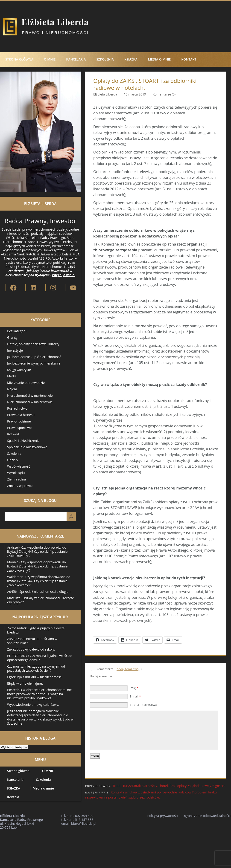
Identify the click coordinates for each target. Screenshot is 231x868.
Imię (134, 688)
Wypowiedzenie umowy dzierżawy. (33, 705)
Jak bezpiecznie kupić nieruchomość (34, 357)
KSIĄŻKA (131, 59)
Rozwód (13, 434)
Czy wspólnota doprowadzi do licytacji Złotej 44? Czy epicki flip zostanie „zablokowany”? (37, 551)
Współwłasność (19, 466)
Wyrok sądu (16, 473)
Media (12, 376)
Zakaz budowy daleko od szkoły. (31, 649)
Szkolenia (105, 59)
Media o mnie (159, 59)
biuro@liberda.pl (84, 823)
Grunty (12, 337)
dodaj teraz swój (128, 669)
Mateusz (13, 598)
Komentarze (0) (164, 94)
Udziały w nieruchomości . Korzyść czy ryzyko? (40, 600)
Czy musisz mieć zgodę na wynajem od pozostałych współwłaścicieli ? (36, 668)
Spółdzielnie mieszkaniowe (27, 447)
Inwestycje (15, 350)
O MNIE (50, 59)
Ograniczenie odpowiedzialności (206, 816)
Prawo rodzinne (19, 421)
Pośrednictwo (17, 408)
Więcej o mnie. (63, 275)
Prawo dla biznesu (21, 415)
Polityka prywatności (163, 816)
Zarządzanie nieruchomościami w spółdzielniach (32, 641)
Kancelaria (76, 59)
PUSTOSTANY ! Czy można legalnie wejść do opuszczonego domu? (40, 658)
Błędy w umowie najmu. (25, 683)
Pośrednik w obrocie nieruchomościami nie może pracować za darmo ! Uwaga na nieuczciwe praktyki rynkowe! (39, 694)
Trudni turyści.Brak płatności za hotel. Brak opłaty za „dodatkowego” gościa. (169, 786)
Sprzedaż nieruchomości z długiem (45, 592)
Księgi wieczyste (19, 370)
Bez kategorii (17, 331)
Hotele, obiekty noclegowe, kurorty (33, 344)
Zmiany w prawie (20, 486)
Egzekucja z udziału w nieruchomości (35, 677)
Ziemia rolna (16, 479)
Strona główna (19, 59)
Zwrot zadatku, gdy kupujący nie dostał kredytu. (36, 630)
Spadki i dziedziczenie (23, 441)
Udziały (13, 460)
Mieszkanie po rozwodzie (26, 383)
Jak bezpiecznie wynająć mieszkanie (34, 363)
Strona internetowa (143, 705)
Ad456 (12, 592)
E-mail (135, 696)
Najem (12, 389)
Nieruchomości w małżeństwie (30, 395)
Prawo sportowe (19, 428)
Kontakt (189, 59)
